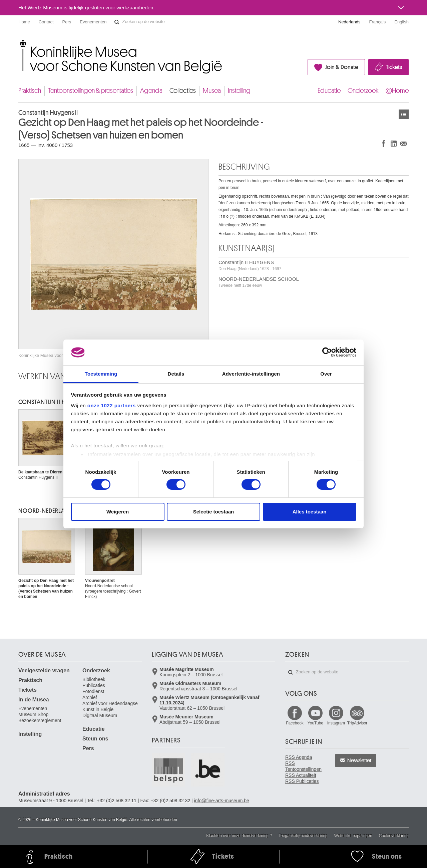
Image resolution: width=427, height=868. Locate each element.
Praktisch (30, 91)
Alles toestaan (310, 512)
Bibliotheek (94, 679)
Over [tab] (326, 374)
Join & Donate (342, 67)
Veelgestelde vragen (44, 671)
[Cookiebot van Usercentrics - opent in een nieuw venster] (327, 352)
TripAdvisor (357, 723)
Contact (46, 22)
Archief (90, 697)
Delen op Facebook (384, 143)
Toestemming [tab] (101, 374)
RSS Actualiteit (301, 775)
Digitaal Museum (100, 715)
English (401, 22)
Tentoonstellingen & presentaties (91, 91)
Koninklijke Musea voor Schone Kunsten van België (20, 43)
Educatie (329, 91)
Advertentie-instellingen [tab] (251, 374)
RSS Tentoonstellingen (303, 766)
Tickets (394, 67)
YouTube (315, 723)
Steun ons (95, 739)
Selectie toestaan (214, 512)
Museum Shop (33, 714)
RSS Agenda (299, 757)
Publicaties (94, 685)
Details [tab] (176, 374)
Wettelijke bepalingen (353, 836)
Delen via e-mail (404, 143)
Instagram (336, 723)
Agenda (151, 91)
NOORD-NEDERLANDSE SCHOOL (259, 282)
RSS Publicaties (302, 781)
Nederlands (349, 22)
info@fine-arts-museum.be (222, 801)
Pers (67, 22)
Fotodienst (93, 691)
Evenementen (93, 22)
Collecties (183, 91)
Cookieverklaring (394, 836)
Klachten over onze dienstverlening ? (239, 836)
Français (378, 22)
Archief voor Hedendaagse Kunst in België (110, 706)
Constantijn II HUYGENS (250, 265)
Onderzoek (363, 91)
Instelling (239, 91)
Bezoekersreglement (40, 720)
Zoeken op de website (117, 22)
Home (24, 22)
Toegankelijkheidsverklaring (303, 836)
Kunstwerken (404, 114)
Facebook (295, 723)
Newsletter (359, 761)
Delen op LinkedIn (394, 143)
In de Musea (34, 700)
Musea (212, 91)
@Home (397, 91)
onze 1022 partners (112, 405)
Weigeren (118, 512)
